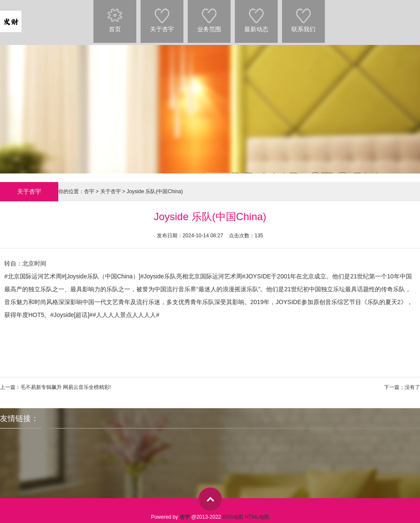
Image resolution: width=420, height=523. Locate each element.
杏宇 (89, 191)
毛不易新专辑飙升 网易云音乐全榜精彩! (66, 387)
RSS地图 (233, 517)
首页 (115, 16)
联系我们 (303, 16)
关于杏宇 (162, 16)
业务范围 (209, 16)
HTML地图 (257, 517)
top (210, 499)
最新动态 (256, 16)
